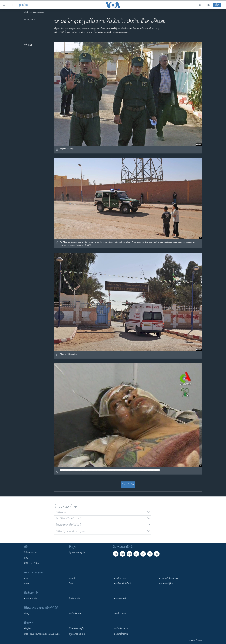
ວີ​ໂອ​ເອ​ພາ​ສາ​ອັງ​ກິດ (77, 629)
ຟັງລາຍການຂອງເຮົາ (77, 553)
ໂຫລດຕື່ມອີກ (128, 485)
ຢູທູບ (26, 558)
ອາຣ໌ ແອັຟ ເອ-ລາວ (122, 629)
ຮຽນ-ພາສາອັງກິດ (166, 584)
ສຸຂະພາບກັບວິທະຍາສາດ (169, 578)
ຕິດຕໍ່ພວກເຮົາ (75, 599)
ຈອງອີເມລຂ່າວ (120, 614)
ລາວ (26, 578)
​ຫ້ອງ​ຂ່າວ (28, 629)
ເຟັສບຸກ (27, 614)
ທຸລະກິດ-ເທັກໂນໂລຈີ (122, 584)
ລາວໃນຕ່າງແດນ (121, 578)
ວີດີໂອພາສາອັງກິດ (31, 563)
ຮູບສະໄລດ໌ (23, 5)
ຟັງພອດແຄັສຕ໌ (120, 599)
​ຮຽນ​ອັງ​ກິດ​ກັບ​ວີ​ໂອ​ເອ (77, 634)
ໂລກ (71, 584)
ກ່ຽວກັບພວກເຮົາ (31, 599)
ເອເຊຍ (27, 584)
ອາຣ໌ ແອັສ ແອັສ (75, 614)
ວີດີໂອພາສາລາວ (31, 553)
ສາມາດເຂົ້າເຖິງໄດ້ (121, 634)
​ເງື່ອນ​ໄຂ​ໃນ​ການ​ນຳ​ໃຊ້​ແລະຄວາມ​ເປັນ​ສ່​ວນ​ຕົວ (42, 634)
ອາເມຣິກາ (73, 578)
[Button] (28, 45)
